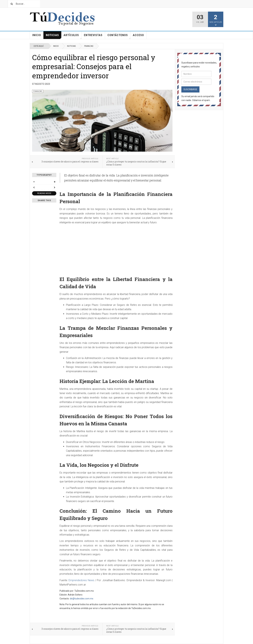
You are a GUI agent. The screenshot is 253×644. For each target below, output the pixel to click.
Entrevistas (93, 35)
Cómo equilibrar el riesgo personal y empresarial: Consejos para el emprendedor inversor (94, 66)
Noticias (54, 36)
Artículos (73, 36)
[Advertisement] (116, 249)
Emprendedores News (81, 580)
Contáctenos (119, 36)
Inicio (37, 35)
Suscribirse (190, 89)
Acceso (138, 35)
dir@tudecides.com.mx (82, 599)
